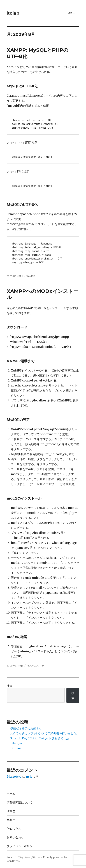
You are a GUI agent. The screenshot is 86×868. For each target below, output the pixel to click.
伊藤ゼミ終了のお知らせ (26, 728)
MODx (30, 666)
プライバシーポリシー (21, 846)
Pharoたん (14, 777)
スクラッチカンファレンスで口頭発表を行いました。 (45, 733)
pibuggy (16, 743)
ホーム (11, 794)
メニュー (73, 13)
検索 (10, 686)
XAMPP (31, 276)
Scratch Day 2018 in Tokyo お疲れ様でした (40, 738)
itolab (13, 13)
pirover (16, 748)
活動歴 (11, 811)
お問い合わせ (15, 837)
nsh (29, 777)
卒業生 (11, 820)
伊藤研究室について (20, 802)
